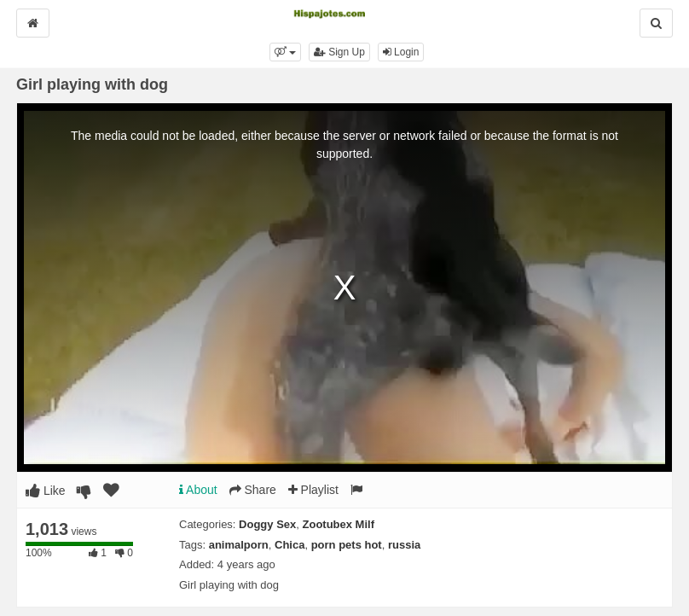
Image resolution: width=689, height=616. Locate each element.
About (198, 490)
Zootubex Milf (339, 524)
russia (404, 545)
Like (46, 491)
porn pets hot (347, 545)
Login (401, 52)
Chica (289, 545)
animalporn (239, 545)
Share (253, 490)
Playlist (313, 490)
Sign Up (339, 52)
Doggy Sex (267, 524)
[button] (285, 52)
